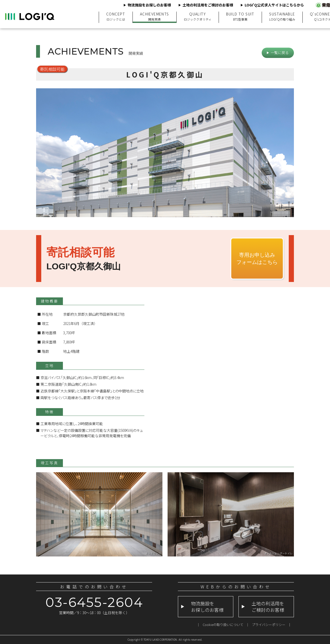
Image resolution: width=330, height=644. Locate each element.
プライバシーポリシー (269, 625)
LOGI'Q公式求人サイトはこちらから (274, 5)
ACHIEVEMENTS (155, 16)
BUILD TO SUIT (240, 16)
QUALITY (198, 16)
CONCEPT (116, 16)
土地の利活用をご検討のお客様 (208, 5)
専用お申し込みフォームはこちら (257, 259)
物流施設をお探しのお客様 (149, 5)
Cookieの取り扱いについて (223, 625)
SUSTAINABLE (282, 16)
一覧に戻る (280, 53)
